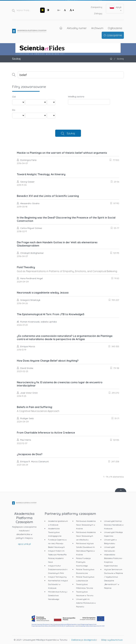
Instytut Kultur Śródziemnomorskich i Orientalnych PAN (58, 569)
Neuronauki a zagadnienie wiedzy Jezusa (43, 293)
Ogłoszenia (115, 28)
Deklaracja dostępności (84, 640)
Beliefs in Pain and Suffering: (68, 409)
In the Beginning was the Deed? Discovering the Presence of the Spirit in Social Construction (66, 219)
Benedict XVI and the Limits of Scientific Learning (48, 196)
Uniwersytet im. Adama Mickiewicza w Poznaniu (86, 603)
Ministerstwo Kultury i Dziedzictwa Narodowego (58, 595)
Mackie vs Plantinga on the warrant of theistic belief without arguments (62, 153)
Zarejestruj (96, 7)
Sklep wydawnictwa (112, 640)
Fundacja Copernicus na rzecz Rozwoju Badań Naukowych (57, 543)
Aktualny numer (77, 28)
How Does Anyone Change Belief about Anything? (48, 361)
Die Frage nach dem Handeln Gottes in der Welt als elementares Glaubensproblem (57, 244)
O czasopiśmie (113, 35)
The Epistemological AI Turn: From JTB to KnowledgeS (51, 314)
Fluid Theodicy (68, 269)
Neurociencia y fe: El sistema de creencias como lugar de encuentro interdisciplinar (60, 384)
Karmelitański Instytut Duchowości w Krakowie (58, 584)
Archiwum (97, 28)
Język (116, 9)
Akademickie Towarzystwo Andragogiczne (55, 532)
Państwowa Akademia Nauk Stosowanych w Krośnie (86, 525)
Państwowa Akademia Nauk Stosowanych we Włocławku (86, 536)
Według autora (76, 97)
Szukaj (71, 133)
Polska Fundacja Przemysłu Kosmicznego (83, 562)
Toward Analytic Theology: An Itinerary (41, 174)
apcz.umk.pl (24, 544)
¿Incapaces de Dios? (30, 454)
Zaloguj (98, 13)
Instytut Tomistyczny (57, 577)
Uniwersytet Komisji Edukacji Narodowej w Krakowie (114, 525)
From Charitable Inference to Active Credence (46, 433)
